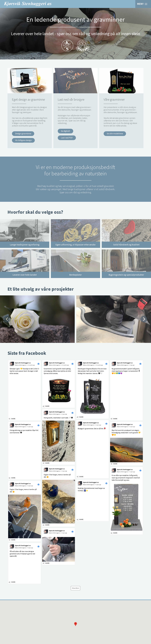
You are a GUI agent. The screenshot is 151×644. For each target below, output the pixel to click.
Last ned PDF (67, 138)
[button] (76, 617)
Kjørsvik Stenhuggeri (28, 4)
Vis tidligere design (23, 140)
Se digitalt (65, 131)
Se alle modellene (115, 134)
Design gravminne (23, 134)
